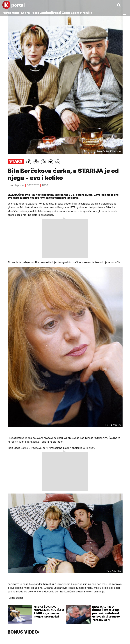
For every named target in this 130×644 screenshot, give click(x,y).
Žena (66, 13)
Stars (25, 13)
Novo (7, 13)
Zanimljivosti (50, 13)
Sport (75, 13)
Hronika (86, 13)
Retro (35, 13)
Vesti (16, 13)
